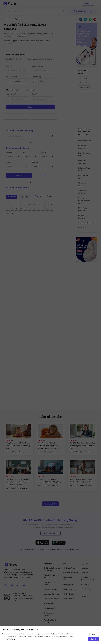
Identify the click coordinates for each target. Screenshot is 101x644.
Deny (94, 635)
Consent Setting (9, 639)
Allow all (93, 639)
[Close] (98, 629)
